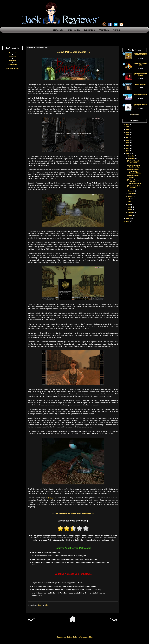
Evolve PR (12, 57)
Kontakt (116, 30)
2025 (128, 127)
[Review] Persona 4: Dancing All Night (134, 166)
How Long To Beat (13, 68)
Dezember (131, 156)
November (131, 159)
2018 (128, 146)
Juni (129, 202)
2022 (128, 135)
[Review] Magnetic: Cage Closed (134, 162)
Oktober (131, 191)
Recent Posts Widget (135, 115)
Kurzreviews (90, 30)
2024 (128, 129)
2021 (128, 137)
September (131, 194)
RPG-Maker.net (13, 64)
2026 (128, 124)
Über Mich (104, 30)
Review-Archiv (73, 30)
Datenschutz (72, 637)
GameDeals (12, 53)
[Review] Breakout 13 (140, 84)
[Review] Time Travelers (140, 105)
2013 (128, 221)
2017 (128, 148)
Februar (130, 212)
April (130, 207)
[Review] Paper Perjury (141, 94)
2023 (128, 132)
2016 (128, 151)
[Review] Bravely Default (133, 176)
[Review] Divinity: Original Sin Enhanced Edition (134, 171)
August (130, 196)
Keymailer (12, 61)
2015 (128, 154)
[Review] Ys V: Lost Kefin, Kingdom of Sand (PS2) (141, 54)
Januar (130, 215)
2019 (128, 143)
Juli (129, 199)
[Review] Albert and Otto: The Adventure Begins (134, 182)
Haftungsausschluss (86, 637)
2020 (128, 140)
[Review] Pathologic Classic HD (134, 187)
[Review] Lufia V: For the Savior (141, 64)
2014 (128, 218)
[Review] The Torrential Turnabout (141, 74)
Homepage (58, 30)
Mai (129, 204)
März (130, 210)
